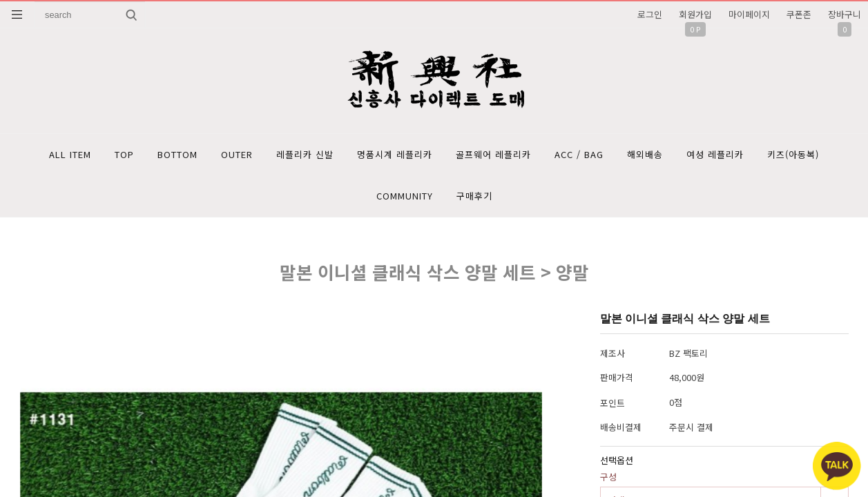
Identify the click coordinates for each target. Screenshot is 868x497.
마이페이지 (749, 14)
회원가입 (695, 14)
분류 (17, 14)
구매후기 (474, 196)
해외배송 (645, 154)
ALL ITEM (70, 154)
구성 (608, 477)
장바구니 (845, 14)
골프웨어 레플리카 (493, 154)
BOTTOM (177, 154)
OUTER (237, 154)
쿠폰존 (799, 14)
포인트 (613, 403)
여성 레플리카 (715, 154)
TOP (124, 154)
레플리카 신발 (305, 154)
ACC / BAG (579, 154)
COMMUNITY (405, 196)
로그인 (650, 14)
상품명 (35, 2)
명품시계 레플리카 (395, 154)
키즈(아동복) (793, 154)
